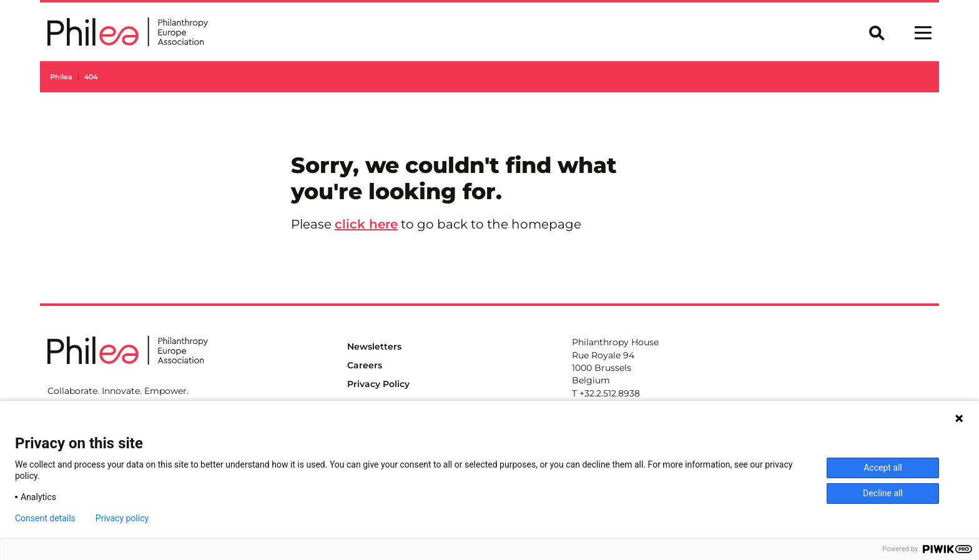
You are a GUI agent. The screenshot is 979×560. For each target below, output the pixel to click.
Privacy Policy (378, 384)
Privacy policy (122, 518)
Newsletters (374, 346)
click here (366, 224)
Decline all (883, 493)
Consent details (45, 518)
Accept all (883, 468)
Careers (365, 365)
